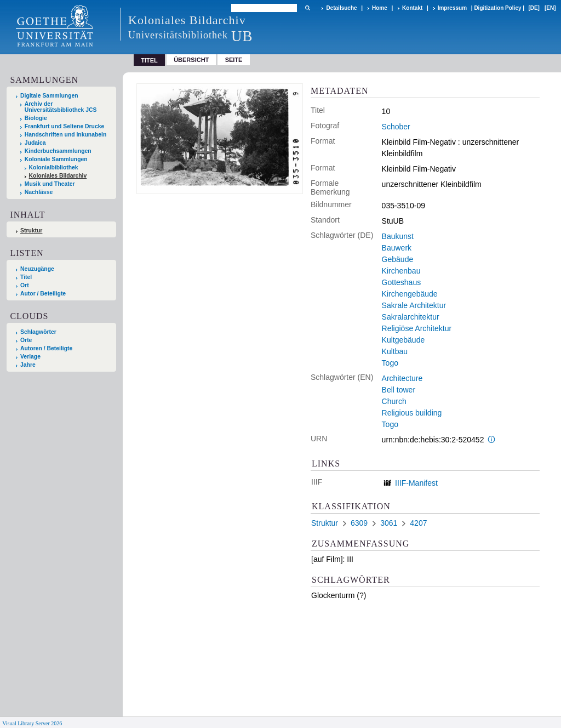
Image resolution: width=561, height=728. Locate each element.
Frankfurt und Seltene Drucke (65, 126)
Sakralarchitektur (411, 317)
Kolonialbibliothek (54, 167)
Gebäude (398, 259)
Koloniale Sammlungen (56, 159)
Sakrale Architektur (414, 305)
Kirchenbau (401, 271)
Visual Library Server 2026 (32, 723)
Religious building (412, 413)
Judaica (35, 143)
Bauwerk (397, 248)
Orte (26, 340)
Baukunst (398, 236)
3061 (389, 523)
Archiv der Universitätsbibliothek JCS (61, 107)
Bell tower (399, 390)
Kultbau (395, 351)
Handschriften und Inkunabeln (66, 135)
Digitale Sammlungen (49, 96)
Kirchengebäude (410, 294)
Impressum (452, 8)
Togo (390, 363)
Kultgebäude (403, 340)
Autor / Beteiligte (43, 294)
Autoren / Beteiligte (46, 348)
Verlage (30, 357)
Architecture (402, 378)
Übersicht (191, 60)
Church (394, 401)
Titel (26, 277)
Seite (234, 60)
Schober (396, 127)
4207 (418, 523)
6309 (359, 523)
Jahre (28, 365)
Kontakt (412, 8)
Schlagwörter (38, 332)
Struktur (31, 231)
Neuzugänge (37, 269)
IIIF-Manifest (416, 483)
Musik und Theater (50, 184)
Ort (25, 285)
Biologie (36, 118)
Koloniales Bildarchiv (58, 176)
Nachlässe (39, 192)
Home (380, 8)
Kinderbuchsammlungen (58, 151)
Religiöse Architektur (417, 328)
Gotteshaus (402, 282)
